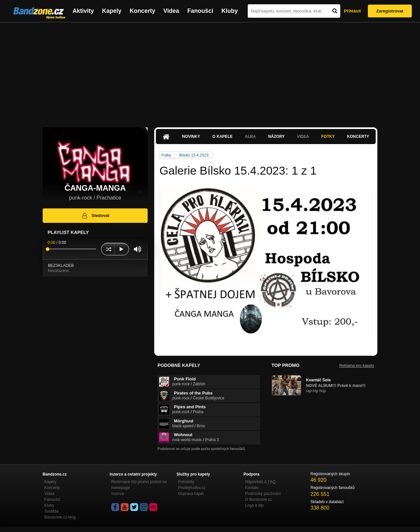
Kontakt (252, 488)
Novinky (191, 137)
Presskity (186, 482)
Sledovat (95, 216)
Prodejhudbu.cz (192, 488)
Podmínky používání (263, 494)
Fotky (328, 137)
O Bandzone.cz (259, 500)
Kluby (230, 11)
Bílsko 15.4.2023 (194, 155)
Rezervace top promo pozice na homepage (139, 485)
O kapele (222, 137)
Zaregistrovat (390, 11)
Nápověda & (260, 482)
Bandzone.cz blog (60, 517)
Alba (250, 137)
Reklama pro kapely (357, 366)
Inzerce (118, 494)
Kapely (112, 11)
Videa (171, 11)
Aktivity (83, 11)
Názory (276, 137)
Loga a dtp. (255, 505)
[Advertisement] (210, 72)
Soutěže (52, 511)
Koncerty (142, 11)
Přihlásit (352, 11)
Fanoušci (200, 11)
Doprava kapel (191, 494)
